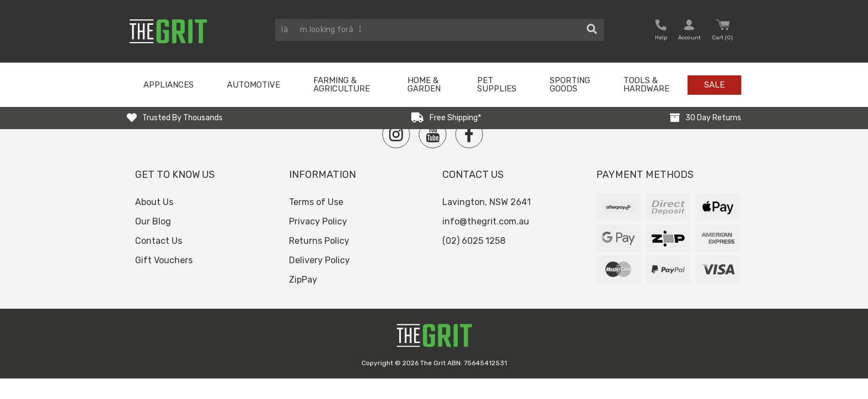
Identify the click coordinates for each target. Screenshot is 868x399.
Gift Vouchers (164, 260)
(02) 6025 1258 (474, 241)
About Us (154, 202)
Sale (714, 85)
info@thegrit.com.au (486, 221)
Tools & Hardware (646, 85)
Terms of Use (316, 202)
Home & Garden (424, 85)
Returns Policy (319, 241)
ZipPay (303, 280)
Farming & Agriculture (342, 85)
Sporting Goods (570, 85)
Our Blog (153, 221)
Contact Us (159, 241)
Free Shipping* (455, 118)
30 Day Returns (713, 118)
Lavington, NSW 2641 (487, 202)
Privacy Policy (318, 221)
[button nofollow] (661, 31)
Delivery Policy (319, 260)
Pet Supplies (497, 85)
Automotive (254, 85)
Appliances (169, 85)
